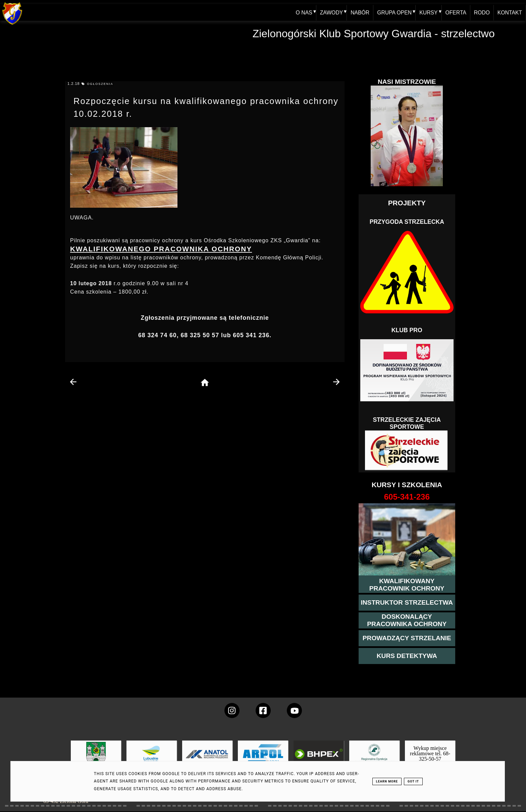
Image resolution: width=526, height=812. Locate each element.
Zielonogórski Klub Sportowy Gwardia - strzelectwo (374, 34)
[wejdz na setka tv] (294, 710)
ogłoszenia (100, 84)
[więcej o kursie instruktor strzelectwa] (407, 603)
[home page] (205, 383)
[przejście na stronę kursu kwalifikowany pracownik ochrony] (407, 585)
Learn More (387, 781)
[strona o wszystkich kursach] (407, 497)
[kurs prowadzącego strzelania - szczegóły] (407, 638)
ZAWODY (329, 12)
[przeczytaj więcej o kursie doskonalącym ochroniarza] (407, 620)
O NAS (301, 12)
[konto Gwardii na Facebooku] (263, 710)
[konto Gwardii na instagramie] (232, 710)
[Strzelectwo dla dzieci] (407, 451)
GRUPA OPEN (393, 12)
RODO (481, 12)
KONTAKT (510, 12)
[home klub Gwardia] (12, 25)
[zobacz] (373, 759)
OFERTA (455, 12)
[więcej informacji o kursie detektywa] (407, 656)
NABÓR (358, 12)
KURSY (427, 12)
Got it (413, 781)
